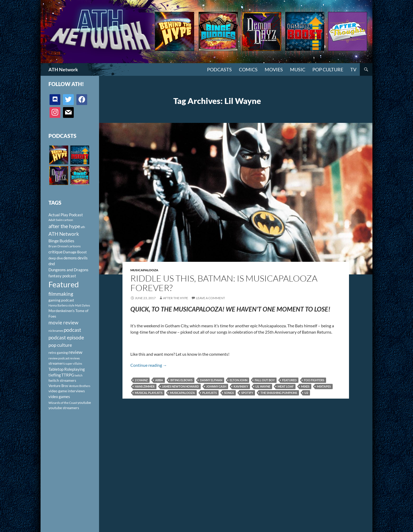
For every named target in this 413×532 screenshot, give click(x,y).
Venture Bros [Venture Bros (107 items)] (58, 386)
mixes (305, 386)
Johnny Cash (216, 386)
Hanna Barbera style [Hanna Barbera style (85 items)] (62, 305)
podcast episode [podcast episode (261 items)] (66, 337)
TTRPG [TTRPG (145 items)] (68, 375)
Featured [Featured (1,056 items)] (64, 284)
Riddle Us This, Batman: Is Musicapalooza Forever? (224, 283)
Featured (289, 380)
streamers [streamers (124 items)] (57, 363)
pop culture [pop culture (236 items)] (60, 345)
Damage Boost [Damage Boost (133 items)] (75, 252)
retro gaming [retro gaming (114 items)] (58, 353)
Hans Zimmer (145, 386)
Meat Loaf (286, 386)
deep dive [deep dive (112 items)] (56, 258)
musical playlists (149, 393)
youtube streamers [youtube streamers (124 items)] (64, 408)
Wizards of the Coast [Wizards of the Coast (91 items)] (63, 403)
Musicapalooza (144, 270)
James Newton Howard (180, 386)
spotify (247, 393)
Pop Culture (328, 69)
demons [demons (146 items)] (70, 258)
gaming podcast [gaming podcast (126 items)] (61, 300)
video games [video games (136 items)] (59, 397)
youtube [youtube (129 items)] (84, 402)
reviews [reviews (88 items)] (75, 358)
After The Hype (176, 298)
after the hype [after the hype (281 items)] (64, 226)
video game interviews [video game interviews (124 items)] (67, 391)
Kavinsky (241, 386)
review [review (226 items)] (75, 352)
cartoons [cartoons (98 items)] (74, 246)
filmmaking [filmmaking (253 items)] (61, 294)
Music (298, 69)
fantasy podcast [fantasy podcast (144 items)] (62, 276)
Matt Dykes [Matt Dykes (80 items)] (83, 305)
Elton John (239, 380)
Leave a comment (210, 298)
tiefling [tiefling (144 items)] (55, 375)
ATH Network (63, 69)
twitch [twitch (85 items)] (78, 375)
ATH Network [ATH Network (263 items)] (64, 234)
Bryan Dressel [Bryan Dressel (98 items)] (58, 246)
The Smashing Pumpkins (279, 393)
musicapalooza (182, 393)
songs (229, 393)
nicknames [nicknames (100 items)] (56, 331)
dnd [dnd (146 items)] (52, 264)
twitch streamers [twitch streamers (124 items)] (62, 380)
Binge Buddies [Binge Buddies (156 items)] (61, 241)
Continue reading (149, 365)
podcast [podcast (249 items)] (72, 330)
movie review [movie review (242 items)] (63, 323)
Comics (248, 69)
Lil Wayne (263, 386)
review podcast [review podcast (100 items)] (59, 358)
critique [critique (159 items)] (55, 252)
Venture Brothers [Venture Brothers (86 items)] (80, 386)
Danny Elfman (211, 380)
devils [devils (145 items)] (83, 258)
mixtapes (324, 386)
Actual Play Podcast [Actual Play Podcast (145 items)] (66, 215)
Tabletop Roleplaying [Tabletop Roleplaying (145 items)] (67, 369)
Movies (274, 69)
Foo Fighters (314, 380)
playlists (210, 393)
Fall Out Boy (265, 380)
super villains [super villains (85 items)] (74, 363)
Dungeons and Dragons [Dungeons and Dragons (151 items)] (68, 270)
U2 (306, 393)
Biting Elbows (181, 380)
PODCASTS (219, 69)
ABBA (159, 380)
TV (353, 69)
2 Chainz (141, 380)
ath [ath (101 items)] (83, 227)
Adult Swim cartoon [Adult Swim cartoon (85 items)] (61, 220)
